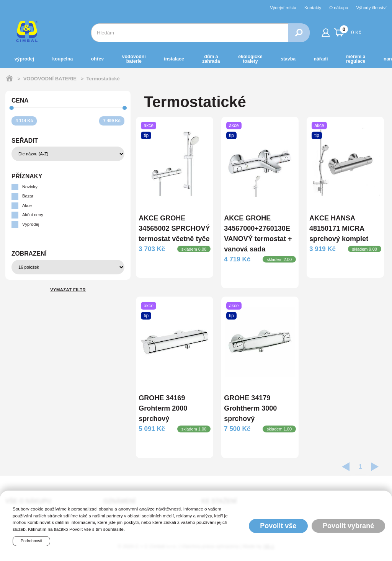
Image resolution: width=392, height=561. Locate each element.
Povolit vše (278, 526)
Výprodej (24, 59)
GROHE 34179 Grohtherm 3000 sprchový (250, 408)
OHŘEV (97, 59)
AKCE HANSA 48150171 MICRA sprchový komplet (339, 228)
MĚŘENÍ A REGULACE (356, 59)
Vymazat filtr (68, 290)
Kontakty (313, 8)
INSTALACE (174, 59)
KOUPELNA (62, 59)
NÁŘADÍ (321, 59)
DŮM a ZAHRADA (211, 59)
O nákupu (339, 8)
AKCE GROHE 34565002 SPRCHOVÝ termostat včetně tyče (174, 228)
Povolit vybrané (348, 526)
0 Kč (348, 31)
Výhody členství (371, 8)
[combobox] (190, 33)
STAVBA (288, 59)
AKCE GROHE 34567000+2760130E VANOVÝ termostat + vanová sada (258, 234)
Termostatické (103, 79)
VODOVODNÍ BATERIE (134, 59)
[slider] (12, 108)
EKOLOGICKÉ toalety (250, 59)
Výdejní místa (283, 8)
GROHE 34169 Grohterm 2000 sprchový (163, 408)
